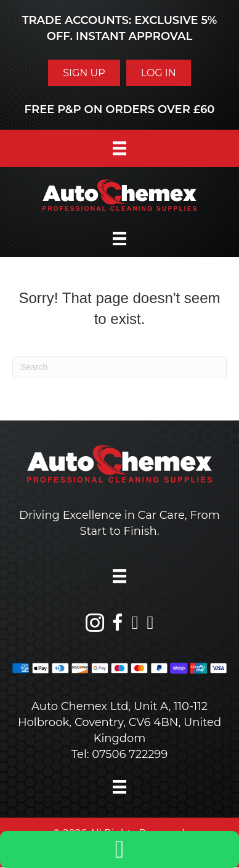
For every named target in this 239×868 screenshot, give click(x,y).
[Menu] (119, 148)
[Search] (119, 367)
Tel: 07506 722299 (120, 754)
